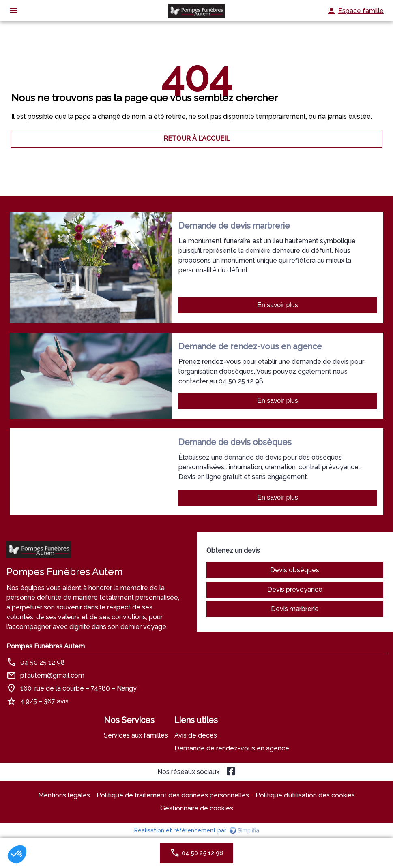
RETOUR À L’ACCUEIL (197, 138)
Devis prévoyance (295, 589)
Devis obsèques (295, 570)
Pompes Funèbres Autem (46, 646)
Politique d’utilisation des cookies (305, 795)
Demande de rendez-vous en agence (232, 748)
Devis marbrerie (295, 609)
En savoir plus (278, 305)
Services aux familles (136, 735)
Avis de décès (196, 735)
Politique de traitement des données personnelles (173, 795)
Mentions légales (64, 795)
